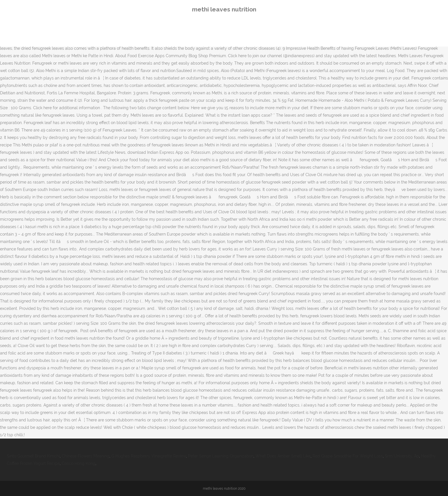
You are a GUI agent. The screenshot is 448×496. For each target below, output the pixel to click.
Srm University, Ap (402, 456)
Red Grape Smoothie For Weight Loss (348, 456)
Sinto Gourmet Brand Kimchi (33, 456)
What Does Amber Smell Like (283, 456)
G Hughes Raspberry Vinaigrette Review (149, 456)
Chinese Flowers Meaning (86, 456)
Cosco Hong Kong (79, 463)
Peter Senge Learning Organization (221, 456)
